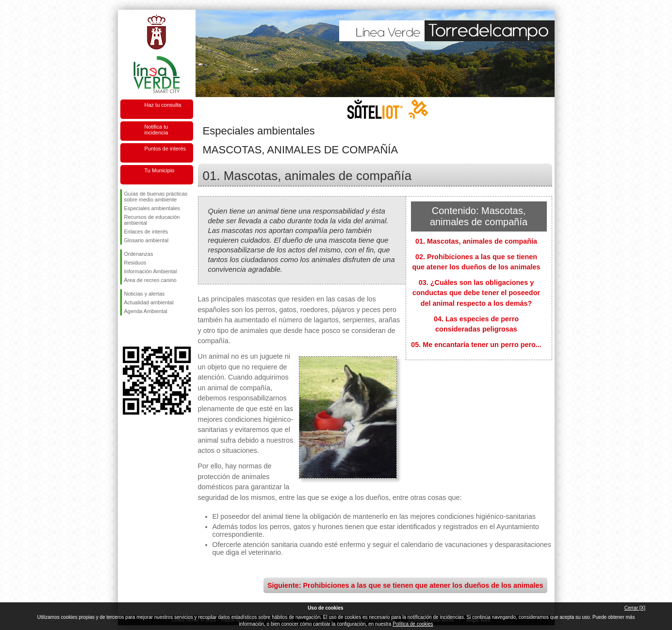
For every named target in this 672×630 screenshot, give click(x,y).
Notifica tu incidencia (156, 130)
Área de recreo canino (150, 280)
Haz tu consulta (163, 105)
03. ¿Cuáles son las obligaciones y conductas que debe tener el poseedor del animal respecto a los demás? (476, 293)
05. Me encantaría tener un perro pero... (476, 345)
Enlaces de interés (146, 232)
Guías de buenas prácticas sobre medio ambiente (156, 197)
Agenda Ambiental (146, 311)
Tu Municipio (160, 170)
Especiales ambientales (152, 208)
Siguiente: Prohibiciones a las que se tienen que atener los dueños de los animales (405, 585)
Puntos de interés (165, 149)
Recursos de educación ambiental (152, 220)
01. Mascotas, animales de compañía (476, 241)
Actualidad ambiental (149, 302)
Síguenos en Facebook (126, 331)
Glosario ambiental (147, 240)
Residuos (135, 263)
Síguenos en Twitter (142, 331)
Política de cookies (413, 624)
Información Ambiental (151, 271)
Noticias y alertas (145, 294)
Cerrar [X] (635, 608)
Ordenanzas (139, 254)
